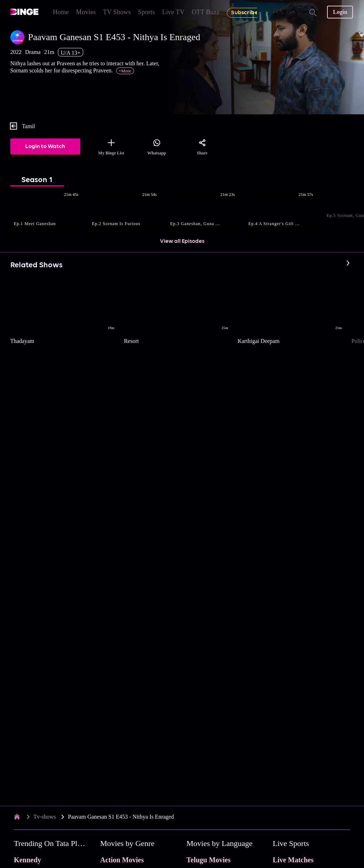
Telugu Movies (209, 860)
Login (340, 12)
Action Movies (122, 860)
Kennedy (28, 860)
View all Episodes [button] (182, 241)
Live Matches (293, 860)
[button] (49, 211)
